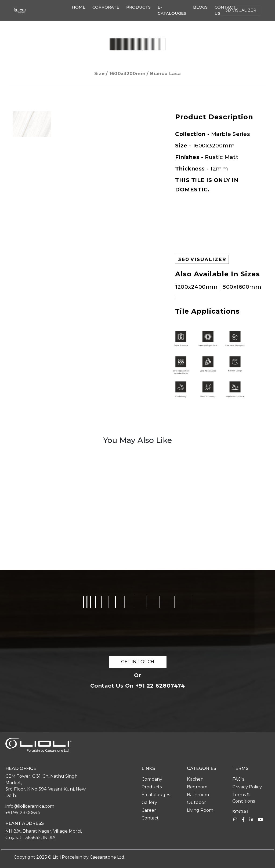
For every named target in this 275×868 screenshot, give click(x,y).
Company (152, 779)
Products (138, 7)
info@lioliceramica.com (30, 806)
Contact (150, 818)
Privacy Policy (247, 787)
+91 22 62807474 (160, 686)
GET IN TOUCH (138, 662)
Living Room (200, 810)
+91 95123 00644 (23, 813)
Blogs (200, 7)
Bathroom (198, 795)
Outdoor (196, 802)
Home (80, 7)
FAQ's (238, 779)
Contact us (225, 10)
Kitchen (195, 779)
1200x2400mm (197, 287)
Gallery (149, 802)
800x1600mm (242, 287)
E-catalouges (172, 10)
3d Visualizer (241, 10)
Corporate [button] (106, 7)
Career (149, 810)
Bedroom (197, 787)
